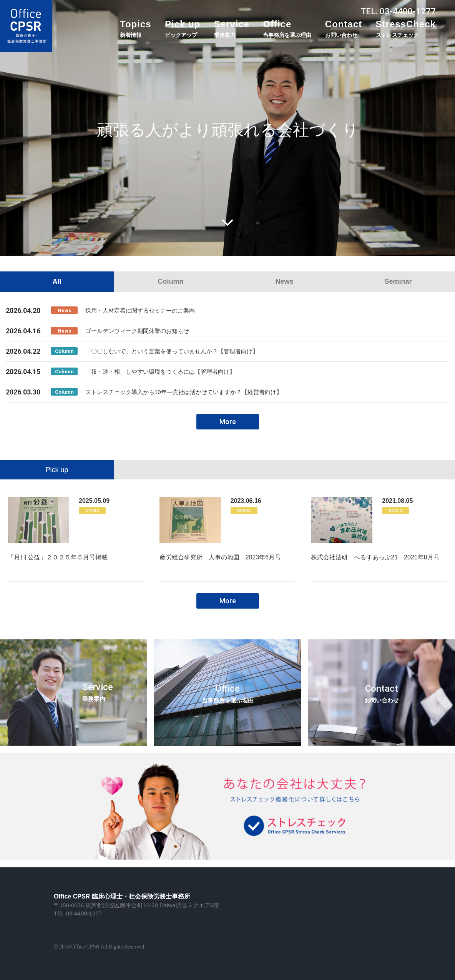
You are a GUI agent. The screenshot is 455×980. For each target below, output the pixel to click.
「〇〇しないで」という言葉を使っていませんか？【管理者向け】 (172, 351)
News (284, 281)
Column (171, 281)
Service (232, 28)
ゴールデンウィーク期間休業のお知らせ (137, 331)
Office (287, 28)
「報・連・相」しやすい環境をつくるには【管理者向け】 (160, 372)
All (57, 281)
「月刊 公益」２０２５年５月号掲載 (58, 557)
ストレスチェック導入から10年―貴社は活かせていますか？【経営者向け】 (184, 392)
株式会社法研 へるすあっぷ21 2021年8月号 (375, 557)
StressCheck (406, 28)
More (228, 422)
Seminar (398, 281)
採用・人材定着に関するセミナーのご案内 (140, 310)
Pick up (183, 28)
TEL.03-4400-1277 (78, 913)
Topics (136, 28)
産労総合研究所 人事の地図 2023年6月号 (220, 557)
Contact (344, 28)
